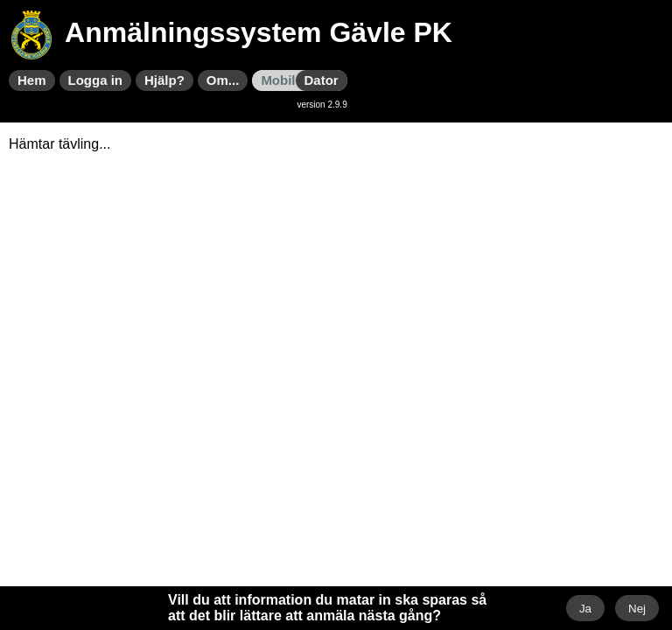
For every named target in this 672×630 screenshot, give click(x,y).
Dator (322, 80)
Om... (223, 80)
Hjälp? (164, 80)
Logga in (96, 80)
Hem (32, 80)
